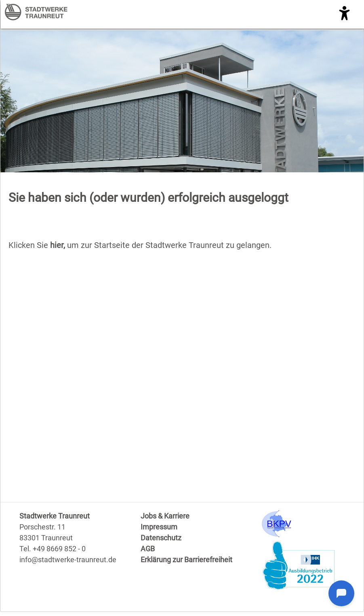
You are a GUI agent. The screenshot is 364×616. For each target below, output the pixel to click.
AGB (148, 549)
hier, (59, 245)
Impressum (159, 527)
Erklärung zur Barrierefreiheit (186, 560)
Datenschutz (161, 538)
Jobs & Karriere (165, 516)
